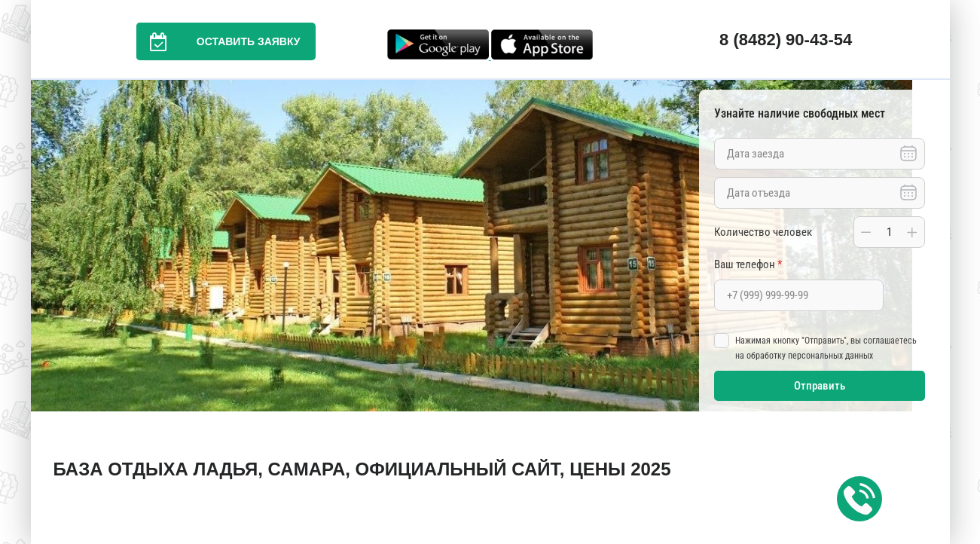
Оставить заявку (218, 41)
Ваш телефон (748, 264)
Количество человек (763, 232)
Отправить (820, 386)
